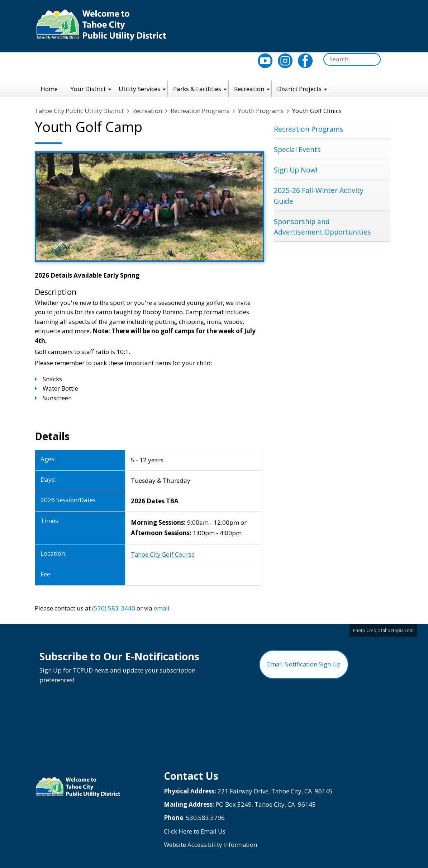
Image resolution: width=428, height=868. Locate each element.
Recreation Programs (202, 111)
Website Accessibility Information (211, 845)
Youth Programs (263, 111)
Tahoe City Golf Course (163, 555)
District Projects (299, 89)
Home (49, 89)
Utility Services (139, 89)
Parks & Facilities (197, 89)
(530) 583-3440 (114, 608)
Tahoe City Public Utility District (80, 111)
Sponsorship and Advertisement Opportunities (322, 228)
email (162, 608)
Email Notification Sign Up (304, 666)
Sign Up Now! (296, 171)
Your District (88, 89)
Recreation (249, 89)
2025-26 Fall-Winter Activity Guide (319, 196)
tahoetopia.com (397, 630)
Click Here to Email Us (195, 831)
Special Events (297, 150)
